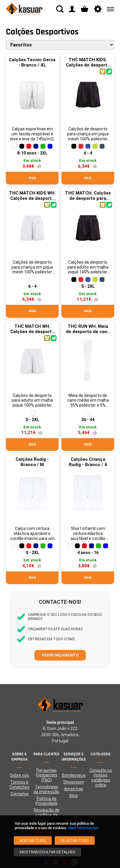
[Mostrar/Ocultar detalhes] (47, 852)
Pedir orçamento (60, 655)
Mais (32, 178)
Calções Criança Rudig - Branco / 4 (88, 462)
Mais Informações (84, 828)
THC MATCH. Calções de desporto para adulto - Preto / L (88, 198)
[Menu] (109, 9)
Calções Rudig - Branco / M (32, 462)
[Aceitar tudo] (33, 840)
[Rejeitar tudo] (75, 840)
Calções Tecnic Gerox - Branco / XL (32, 62)
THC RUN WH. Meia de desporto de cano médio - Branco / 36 (88, 332)
